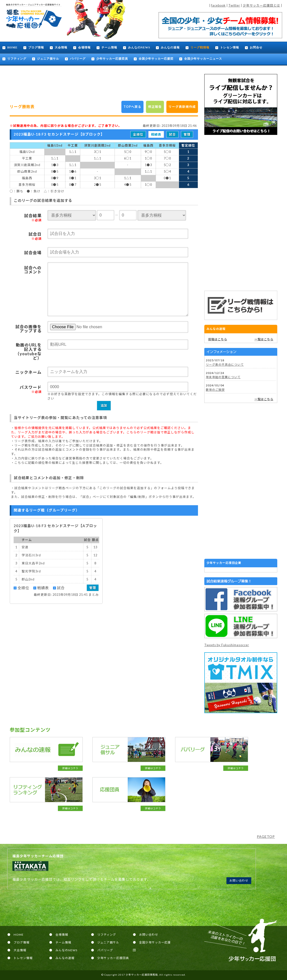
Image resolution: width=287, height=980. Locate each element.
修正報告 (155, 107)
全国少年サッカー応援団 (156, 59)
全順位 (138, 134)
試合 (172, 134)
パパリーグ (78, 59)
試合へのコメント (33, 270)
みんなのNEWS (139, 47)
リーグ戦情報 (200, 47)
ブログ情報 (36, 47)
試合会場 (33, 253)
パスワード (31, 389)
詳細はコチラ (70, 768)
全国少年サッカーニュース (203, 59)
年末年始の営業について (223, 377)
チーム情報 (109, 47)
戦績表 (156, 134)
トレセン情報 (230, 47)
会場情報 (84, 47)
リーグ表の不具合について (225, 365)
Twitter (234, 5)
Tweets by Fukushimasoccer (227, 645)
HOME (12, 47)
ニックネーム (28, 372)
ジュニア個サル (48, 59)
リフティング (17, 59)
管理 (187, 134)
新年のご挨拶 (215, 390)
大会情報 (61, 47)
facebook (218, 5)
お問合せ (256, 47)
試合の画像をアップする (28, 329)
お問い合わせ (239, 881)
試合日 (35, 236)
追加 (104, 406)
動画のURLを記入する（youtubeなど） (28, 352)
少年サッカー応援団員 (112, 59)
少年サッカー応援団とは (261, 5)
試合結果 (33, 218)
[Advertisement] (241, 213)
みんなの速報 (170, 47)
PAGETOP (266, 836)
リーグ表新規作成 (182, 107)
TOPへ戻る (132, 107)
